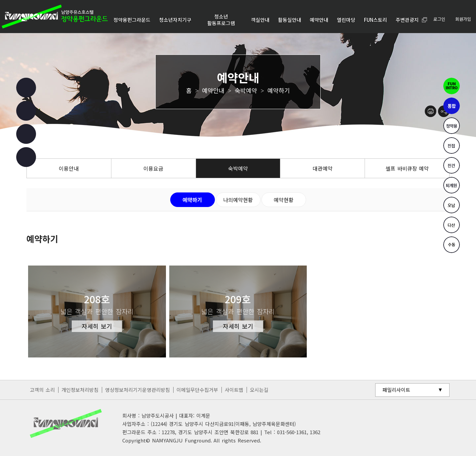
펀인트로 (452, 86)
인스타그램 (26, 111)
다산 (452, 225)
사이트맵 (234, 390)
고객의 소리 (42, 390)
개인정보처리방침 (80, 390)
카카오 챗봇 (26, 157)
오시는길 (259, 390)
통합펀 (452, 106)
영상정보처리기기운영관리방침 (138, 390)
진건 (452, 165)
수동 (452, 245)
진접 (452, 145)
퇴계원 (452, 185)
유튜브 (26, 134)
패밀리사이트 (396, 390)
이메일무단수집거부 (197, 390)
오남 (452, 205)
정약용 (452, 126)
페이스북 (26, 88)
